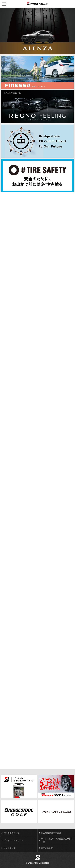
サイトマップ (9, 848)
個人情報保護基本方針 (51, 833)
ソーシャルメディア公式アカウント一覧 (57, 840)
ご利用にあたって (11, 833)
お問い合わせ (47, 848)
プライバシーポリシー (13, 840)
